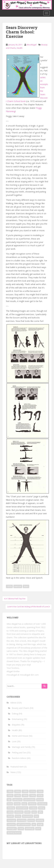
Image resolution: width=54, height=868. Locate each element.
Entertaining (17, 719)
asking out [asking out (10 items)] (17, 800)
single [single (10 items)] (40, 824)
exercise (18, 586)
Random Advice (19, 758)
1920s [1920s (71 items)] (40, 791)
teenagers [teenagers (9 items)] (12, 829)
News (13, 772)
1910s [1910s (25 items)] (33, 791)
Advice (13, 703)
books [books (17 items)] (17, 804)
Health (20, 48)
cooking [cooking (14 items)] (33, 808)
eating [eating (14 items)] (10, 812)
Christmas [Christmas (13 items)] (42, 804)
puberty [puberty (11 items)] (40, 820)
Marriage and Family (21, 747)
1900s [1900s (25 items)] (25, 791)
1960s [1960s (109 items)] (33, 795)
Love (14, 741)
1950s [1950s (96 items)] (25, 795)
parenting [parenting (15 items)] (22, 820)
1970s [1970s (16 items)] (40, 795)
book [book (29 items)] (10, 804)
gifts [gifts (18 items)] (40, 812)
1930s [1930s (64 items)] (10, 795)
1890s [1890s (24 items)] (18, 791)
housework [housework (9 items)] (27, 816)
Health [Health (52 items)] (10, 816)
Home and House (20, 736)
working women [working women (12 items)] (14, 833)
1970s (9, 586)
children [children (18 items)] (32, 804)
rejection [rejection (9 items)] (11, 824)
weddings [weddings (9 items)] (30, 829)
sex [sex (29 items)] (34, 824)
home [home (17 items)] (18, 816)
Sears (26, 586)
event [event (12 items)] (27, 812)
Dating (15, 714)
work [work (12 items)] (38, 829)
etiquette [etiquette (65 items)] (19, 812)
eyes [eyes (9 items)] (34, 812)
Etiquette (16, 725)
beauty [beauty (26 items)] (40, 800)
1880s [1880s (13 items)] (10, 791)
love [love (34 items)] (36, 816)
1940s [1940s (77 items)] (18, 795)
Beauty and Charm (21, 708)
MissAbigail (32, 45)
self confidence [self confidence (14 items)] (24, 824)
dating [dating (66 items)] (42, 808)
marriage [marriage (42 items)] (11, 820)
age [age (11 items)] (9, 800)
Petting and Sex (19, 753)
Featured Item (17, 767)
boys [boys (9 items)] (24, 804)
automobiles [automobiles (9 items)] (29, 800)
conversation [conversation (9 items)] (22, 808)
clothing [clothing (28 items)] (11, 808)
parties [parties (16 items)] (31, 820)
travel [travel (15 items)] (21, 829)
